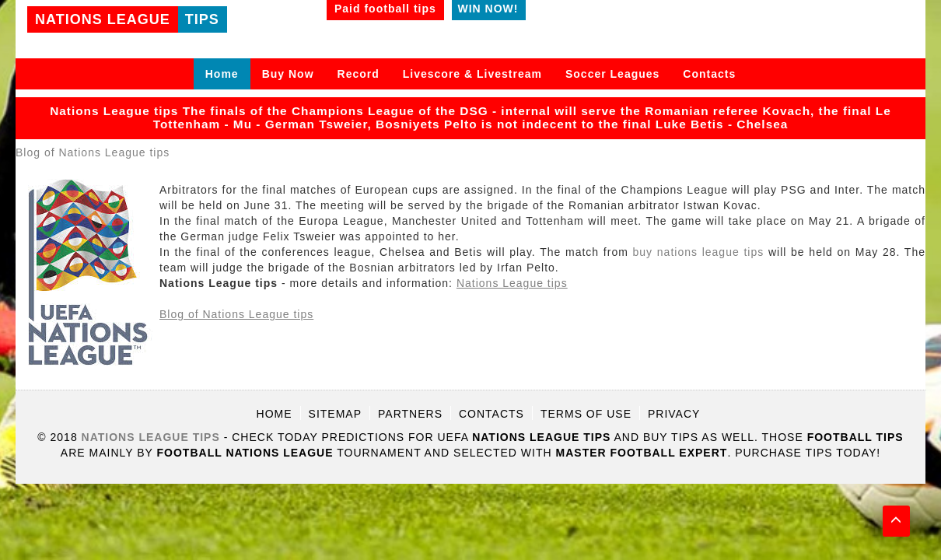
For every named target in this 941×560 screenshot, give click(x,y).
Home (222, 74)
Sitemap (335, 414)
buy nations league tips (699, 252)
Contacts (709, 74)
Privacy (674, 414)
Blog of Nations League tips (93, 152)
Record (359, 74)
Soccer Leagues (612, 74)
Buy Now (288, 74)
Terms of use (586, 414)
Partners (410, 414)
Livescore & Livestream (472, 74)
